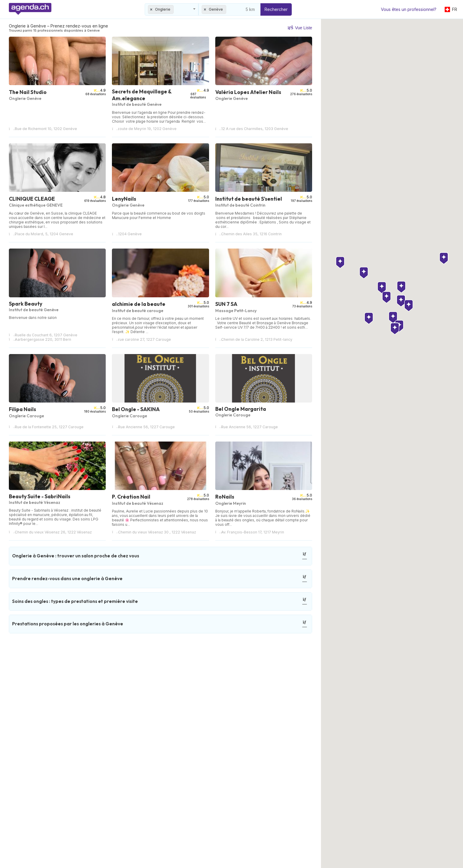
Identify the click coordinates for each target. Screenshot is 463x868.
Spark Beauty (26, 304)
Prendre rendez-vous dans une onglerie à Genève (160, 579)
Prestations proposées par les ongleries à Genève (160, 624)
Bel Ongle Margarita (241, 409)
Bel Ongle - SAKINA (136, 409)
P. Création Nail (131, 497)
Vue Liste (300, 28)
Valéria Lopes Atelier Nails (248, 92)
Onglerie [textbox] (163, 9)
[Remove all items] (151, 9)
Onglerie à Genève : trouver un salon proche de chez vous (160, 556)
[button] (387, 444)
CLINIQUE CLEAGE (32, 199)
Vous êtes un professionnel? (409, 9)
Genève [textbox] (216, 9)
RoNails (225, 497)
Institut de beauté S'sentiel (249, 199)
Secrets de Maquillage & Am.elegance (142, 95)
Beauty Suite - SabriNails (40, 496)
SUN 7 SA (226, 304)
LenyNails (124, 199)
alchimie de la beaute (139, 304)
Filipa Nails (22, 409)
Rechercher (276, 9)
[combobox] (172, 9)
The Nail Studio (28, 92)
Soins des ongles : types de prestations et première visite (160, 602)
